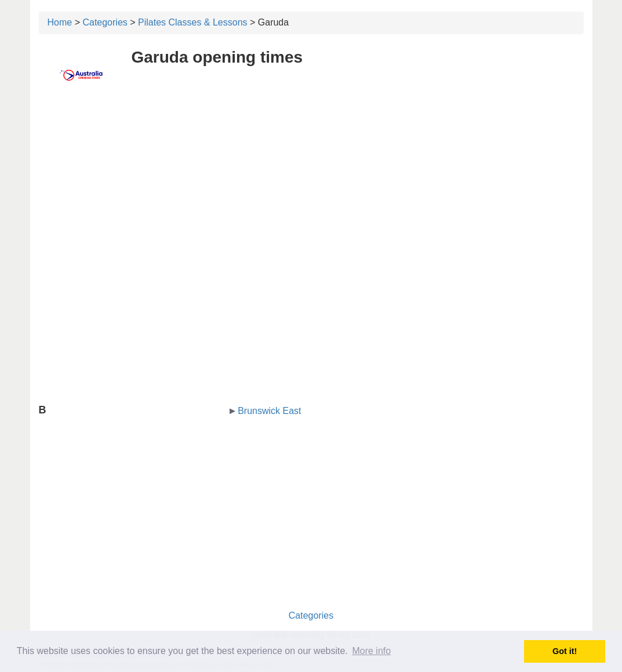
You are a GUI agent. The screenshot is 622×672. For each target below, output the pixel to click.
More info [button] (371, 651)
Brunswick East (269, 411)
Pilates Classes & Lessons (193, 22)
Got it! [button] (565, 651)
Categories (105, 22)
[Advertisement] (311, 184)
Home (60, 22)
